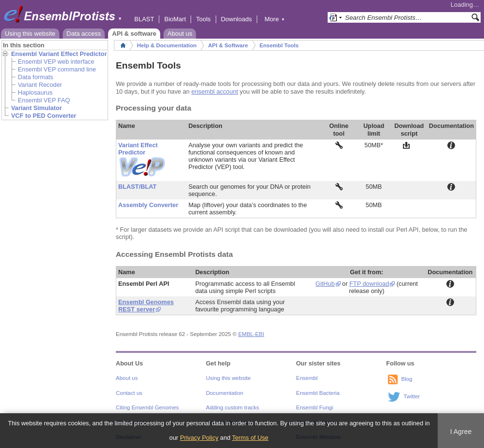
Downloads (236, 19)
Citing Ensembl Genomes (147, 407)
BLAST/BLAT (137, 187)
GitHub (325, 284)
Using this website (30, 34)
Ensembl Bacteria (318, 393)
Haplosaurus (35, 92)
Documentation (225, 393)
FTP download (369, 284)
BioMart (175, 19)
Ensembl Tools (279, 45)
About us (180, 34)
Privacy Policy (199, 438)
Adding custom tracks (233, 407)
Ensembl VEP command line (57, 69)
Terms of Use (250, 438)
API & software (134, 34)
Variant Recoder (40, 85)
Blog (407, 379)
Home (123, 45)
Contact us (129, 393)
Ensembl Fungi (315, 407)
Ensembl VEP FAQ (44, 100)
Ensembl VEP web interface (56, 62)
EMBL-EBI (251, 334)
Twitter (412, 397)
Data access (84, 34)
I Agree (461, 432)
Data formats (35, 77)
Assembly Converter (148, 205)
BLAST (144, 19)
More (275, 19)
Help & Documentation (167, 45)
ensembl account (215, 91)
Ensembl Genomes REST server (146, 306)
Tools (203, 19)
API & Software (228, 45)
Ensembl (307, 378)
